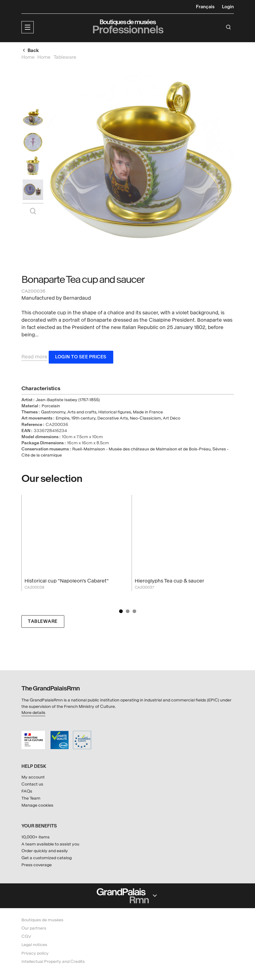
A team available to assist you (50, 844)
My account (33, 777)
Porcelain (51, 407)
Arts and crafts (82, 413)
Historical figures (115, 413)
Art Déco (172, 419)
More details (33, 713)
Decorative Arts (113, 419)
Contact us (32, 784)
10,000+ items (36, 837)
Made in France (148, 413)
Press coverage (37, 865)
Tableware (43, 622)
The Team (31, 798)
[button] (28, 27)
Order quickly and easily (45, 851)
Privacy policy (35, 953)
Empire (63, 419)
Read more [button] (34, 358)
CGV (26, 937)
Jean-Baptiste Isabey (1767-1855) (68, 401)
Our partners (34, 928)
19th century (83, 419)
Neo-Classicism (145, 419)
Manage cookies (37, 805)
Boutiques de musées (42, 920)
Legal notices (34, 945)
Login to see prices (81, 358)
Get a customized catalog (47, 858)
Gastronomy (53, 413)
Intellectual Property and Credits (53, 962)
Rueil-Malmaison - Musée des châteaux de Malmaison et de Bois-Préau (141, 450)
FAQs (27, 791)
